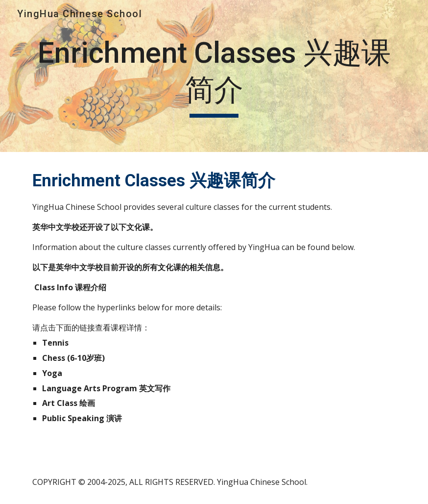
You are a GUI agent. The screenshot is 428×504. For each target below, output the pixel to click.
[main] (214, 76)
